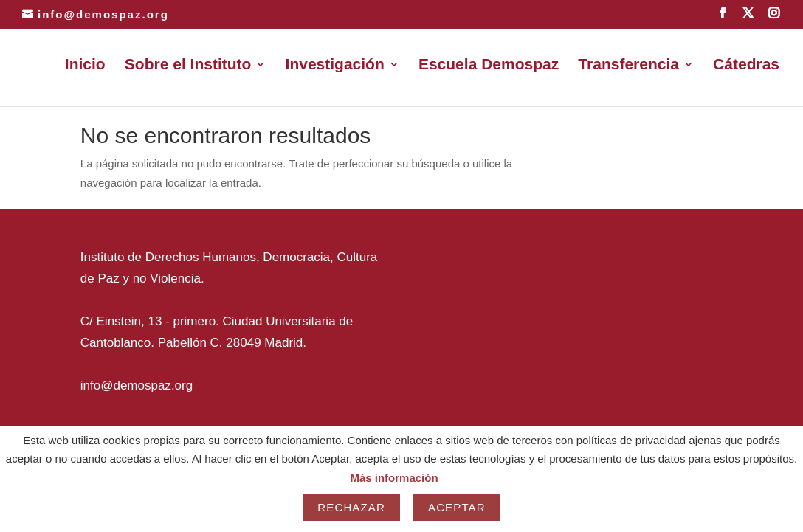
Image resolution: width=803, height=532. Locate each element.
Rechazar (351, 507)
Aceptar (457, 507)
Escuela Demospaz (489, 66)
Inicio (85, 66)
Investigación (335, 66)
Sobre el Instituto (188, 66)
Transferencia (628, 66)
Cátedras (746, 66)
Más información (394, 478)
